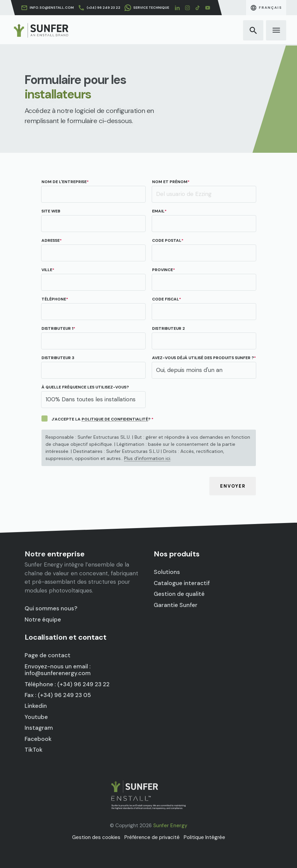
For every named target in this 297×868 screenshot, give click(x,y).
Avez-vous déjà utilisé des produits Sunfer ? (203, 358)
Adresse (51, 241)
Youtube (49, 710)
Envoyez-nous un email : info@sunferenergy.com (65, 676)
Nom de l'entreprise (64, 182)
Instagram (51, 718)
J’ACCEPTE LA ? (101, 419)
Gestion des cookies (96, 837)
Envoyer (232, 486)
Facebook (51, 726)
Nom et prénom (170, 182)
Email (158, 211)
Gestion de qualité (188, 592)
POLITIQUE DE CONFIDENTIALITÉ (115, 419)
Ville (47, 270)
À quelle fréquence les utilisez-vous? (85, 387)
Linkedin (49, 703)
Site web (51, 211)
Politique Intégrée (204, 837)
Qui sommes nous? (60, 602)
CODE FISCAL (166, 299)
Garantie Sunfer (186, 600)
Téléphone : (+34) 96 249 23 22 (72, 686)
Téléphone (54, 299)
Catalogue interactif (190, 584)
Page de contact (57, 666)
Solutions (180, 576)
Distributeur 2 (168, 329)
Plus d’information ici (147, 459)
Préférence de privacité (152, 837)
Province (162, 270)
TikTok (47, 734)
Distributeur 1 (57, 329)
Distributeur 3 (58, 358)
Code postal (167, 241)
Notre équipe (54, 610)
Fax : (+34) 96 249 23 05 (65, 695)
